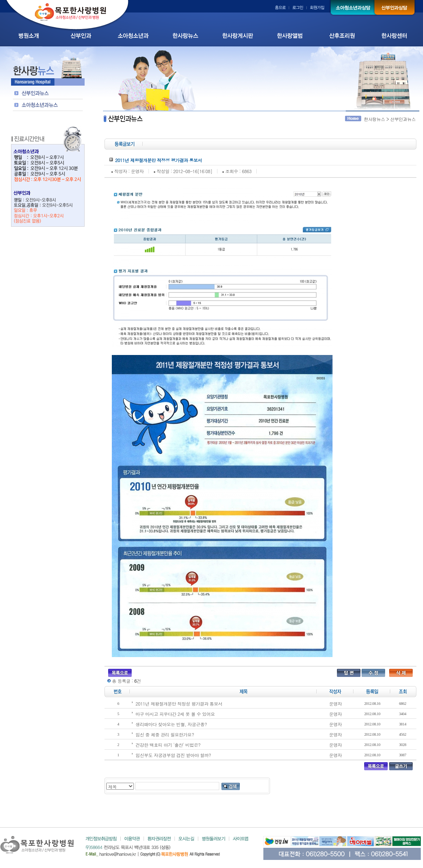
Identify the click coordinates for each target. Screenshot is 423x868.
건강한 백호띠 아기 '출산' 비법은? (168, 745)
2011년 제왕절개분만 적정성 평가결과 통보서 (179, 704)
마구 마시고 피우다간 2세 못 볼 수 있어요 (175, 714)
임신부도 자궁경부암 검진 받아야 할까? (173, 755)
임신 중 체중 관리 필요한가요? (165, 734)
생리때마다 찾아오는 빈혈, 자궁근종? (171, 724)
